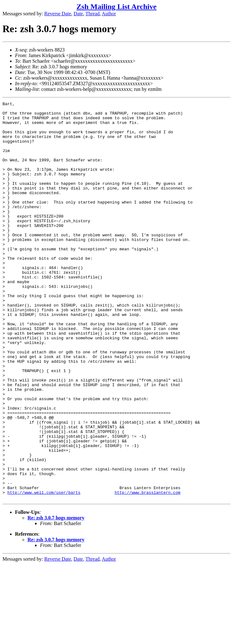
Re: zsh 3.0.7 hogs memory (56, 597)
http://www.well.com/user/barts (44, 571)
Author (109, 14)
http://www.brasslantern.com (148, 571)
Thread (92, 14)
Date (78, 14)
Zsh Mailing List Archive (116, 7)
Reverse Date (58, 14)
